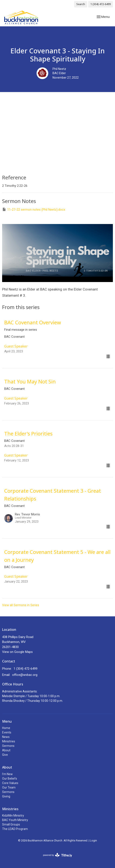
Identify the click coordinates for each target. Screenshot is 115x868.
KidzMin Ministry (13, 816)
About (6, 750)
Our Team (9, 787)
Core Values (10, 783)
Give (5, 755)
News (6, 737)
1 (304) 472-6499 (101, 4)
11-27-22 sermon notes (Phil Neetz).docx (34, 209)
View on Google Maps (17, 652)
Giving (6, 796)
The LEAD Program (15, 829)
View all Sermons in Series (21, 605)
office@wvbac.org (25, 675)
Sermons (8, 746)
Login (93, 840)
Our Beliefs (10, 779)
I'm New (7, 774)
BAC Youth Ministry (15, 820)
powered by (57, 855)
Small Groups (11, 824)
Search (81, 4)
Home (6, 728)
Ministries (9, 741)
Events (7, 732)
